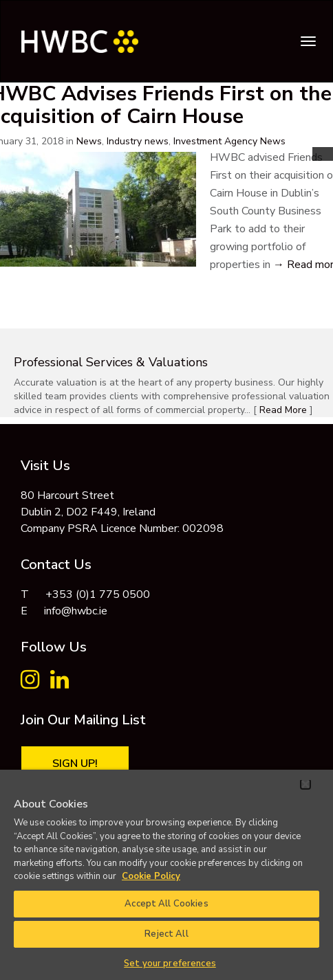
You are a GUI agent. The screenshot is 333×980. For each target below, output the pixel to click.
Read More (283, 410)
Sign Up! (75, 764)
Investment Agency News (229, 141)
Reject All (166, 934)
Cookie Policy (151, 876)
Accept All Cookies (166, 904)
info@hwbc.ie (76, 611)
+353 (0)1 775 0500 (98, 594)
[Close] (305, 784)
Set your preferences (170, 964)
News (89, 141)
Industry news (138, 141)
